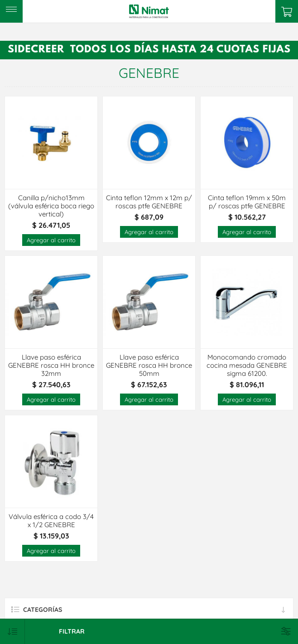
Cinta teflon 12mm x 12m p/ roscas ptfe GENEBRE (149, 202)
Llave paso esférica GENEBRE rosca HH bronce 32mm (51, 365)
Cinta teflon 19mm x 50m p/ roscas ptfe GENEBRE (247, 202)
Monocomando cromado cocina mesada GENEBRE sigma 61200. (247, 365)
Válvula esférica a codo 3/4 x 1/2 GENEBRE (51, 521)
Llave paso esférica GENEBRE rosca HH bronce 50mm (149, 365)
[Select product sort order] (12, 632)
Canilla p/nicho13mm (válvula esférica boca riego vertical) (51, 206)
